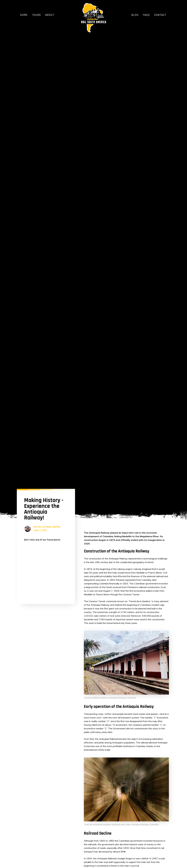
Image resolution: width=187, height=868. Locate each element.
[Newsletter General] (46, 570)
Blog (135, 15)
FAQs (146, 15)
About (50, 15)
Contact (160, 15)
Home (24, 15)
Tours (36, 15)
